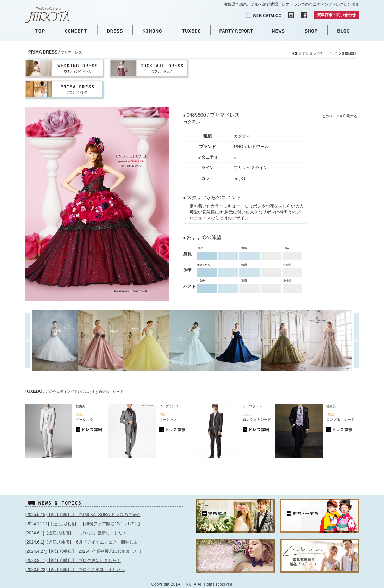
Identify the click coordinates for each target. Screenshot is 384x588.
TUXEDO (191, 31)
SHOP (311, 31)
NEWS (278, 31)
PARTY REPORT (236, 31)
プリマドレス (328, 54)
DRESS (115, 31)
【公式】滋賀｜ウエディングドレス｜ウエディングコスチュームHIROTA (51, 15)
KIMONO (152, 31)
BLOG (343, 31)
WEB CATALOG (267, 16)
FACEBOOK (304, 15)
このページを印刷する (340, 116)
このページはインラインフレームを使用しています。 (105, 547)
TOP (40, 31)
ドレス (308, 54)
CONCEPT (76, 31)
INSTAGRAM (291, 15)
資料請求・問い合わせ (336, 15)
